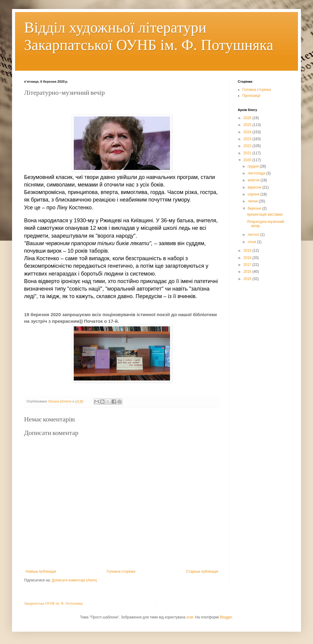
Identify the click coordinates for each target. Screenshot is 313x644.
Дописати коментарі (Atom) (74, 580)
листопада (257, 173)
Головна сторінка (121, 572)
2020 (248, 160)
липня (253, 201)
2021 (248, 153)
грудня (254, 166)
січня (252, 242)
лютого (254, 235)
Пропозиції (251, 96)
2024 (248, 132)
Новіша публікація (41, 572)
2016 (248, 272)
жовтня (254, 180)
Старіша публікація (202, 572)
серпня (254, 194)
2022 (248, 146)
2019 (248, 251)
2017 (248, 265)
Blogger (226, 617)
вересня (255, 187)
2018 (248, 258)
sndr (190, 617)
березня (255, 208)
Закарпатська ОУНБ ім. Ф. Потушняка (53, 603)
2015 (248, 279)
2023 (248, 139)
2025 (248, 125)
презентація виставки (265, 214)
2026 (248, 118)
